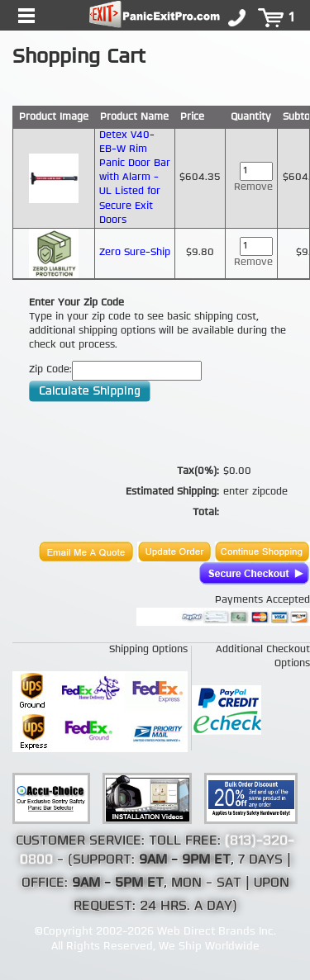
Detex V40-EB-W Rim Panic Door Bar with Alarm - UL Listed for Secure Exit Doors (135, 178)
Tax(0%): (198, 471)
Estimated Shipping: (172, 492)
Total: (206, 513)
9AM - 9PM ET (185, 860)
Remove (253, 187)
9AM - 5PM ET (118, 883)
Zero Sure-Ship (135, 253)
